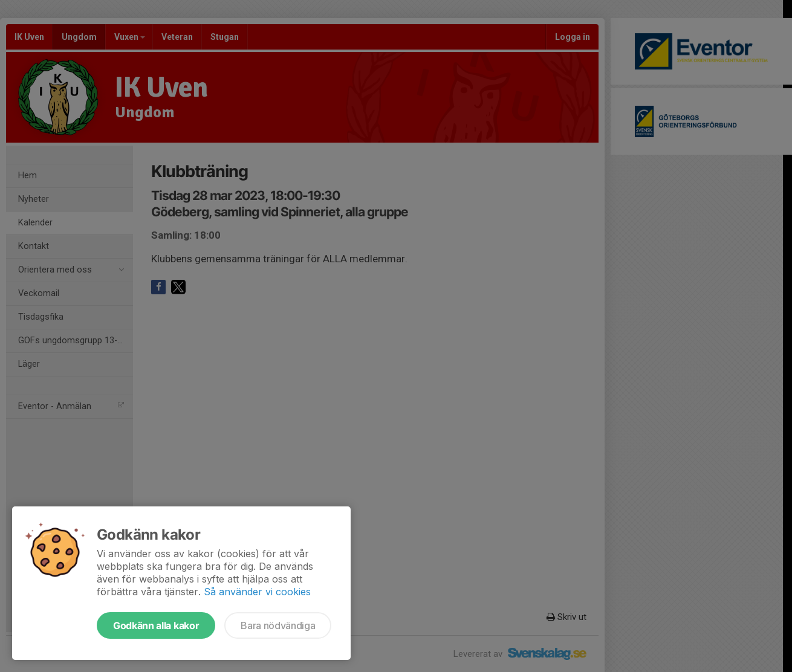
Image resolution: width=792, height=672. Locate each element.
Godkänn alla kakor (156, 625)
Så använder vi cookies (257, 592)
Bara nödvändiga (278, 625)
